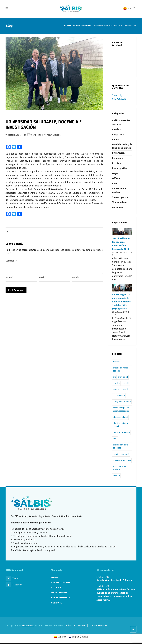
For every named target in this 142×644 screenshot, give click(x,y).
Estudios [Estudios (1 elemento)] (117, 389)
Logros (116, 173)
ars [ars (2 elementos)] (114, 377)
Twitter (16, 578)
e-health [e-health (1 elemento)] (126, 383)
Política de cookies (99, 625)
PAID (114, 183)
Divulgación (118, 153)
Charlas (116, 129)
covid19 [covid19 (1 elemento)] (116, 383)
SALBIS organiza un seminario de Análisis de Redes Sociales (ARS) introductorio (121, 302)
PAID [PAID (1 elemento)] (115, 439)
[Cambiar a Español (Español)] (60, 637)
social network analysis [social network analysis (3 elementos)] (120, 468)
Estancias (57, 135)
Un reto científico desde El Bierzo (114, 580)
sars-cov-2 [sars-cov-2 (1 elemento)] (125, 454)
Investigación (119, 168)
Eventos (116, 163)
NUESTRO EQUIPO (60, 582)
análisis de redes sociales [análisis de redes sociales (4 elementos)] (121, 369)
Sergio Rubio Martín (41, 135)
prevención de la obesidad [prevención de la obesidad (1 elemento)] (121, 446)
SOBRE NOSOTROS (61, 598)
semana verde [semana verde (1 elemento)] (119, 460)
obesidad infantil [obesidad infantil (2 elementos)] (120, 417)
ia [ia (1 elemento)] (114, 396)
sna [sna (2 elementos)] (129, 460)
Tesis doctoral (120, 202)
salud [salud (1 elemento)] (115, 454)
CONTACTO (57, 603)
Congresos (118, 134)
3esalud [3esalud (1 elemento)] (116, 362)
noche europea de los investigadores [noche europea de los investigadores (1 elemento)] (121, 409)
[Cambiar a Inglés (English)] (78, 637)
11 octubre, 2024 (13, 135)
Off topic (117, 178)
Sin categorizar (121, 197)
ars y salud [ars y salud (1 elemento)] (123, 377)
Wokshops (118, 207)
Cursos (116, 139)
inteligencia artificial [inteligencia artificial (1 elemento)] (122, 402)
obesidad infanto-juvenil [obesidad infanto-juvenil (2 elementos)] (121, 425)
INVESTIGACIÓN (59, 593)
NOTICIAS (56, 587)
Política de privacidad (75, 625)
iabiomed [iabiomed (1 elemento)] (121, 396)
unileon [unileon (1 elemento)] (116, 476)
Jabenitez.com (28, 625)
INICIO (54, 577)
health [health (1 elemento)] (126, 389)
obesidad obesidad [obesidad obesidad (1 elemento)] (121, 433)
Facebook (17, 585)
